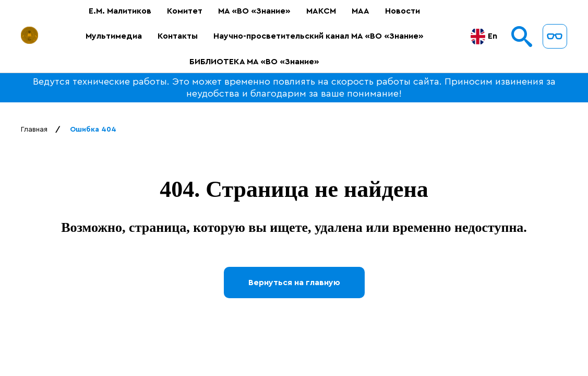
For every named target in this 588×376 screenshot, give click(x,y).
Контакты (175, 36)
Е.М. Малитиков (117, 11)
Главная (34, 130)
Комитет (182, 11)
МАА (357, 11)
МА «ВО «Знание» (251, 11)
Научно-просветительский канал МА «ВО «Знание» (315, 36)
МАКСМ (318, 11)
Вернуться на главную (294, 283)
